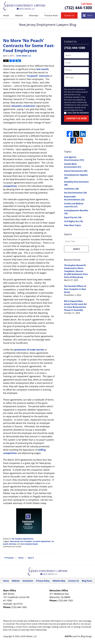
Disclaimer (28, 581)
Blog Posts (87, 581)
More (90, 15)
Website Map (59, 581)
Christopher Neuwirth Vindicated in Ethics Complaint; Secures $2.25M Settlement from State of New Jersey (76, 271)
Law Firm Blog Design (78, 636)
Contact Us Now (77, 118)
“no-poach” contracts (38, 76)
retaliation (71, 189)
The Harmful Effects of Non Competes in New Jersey (75, 289)
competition (10, 186)
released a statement (23, 106)
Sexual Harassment (76, 171)
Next (31, 558)
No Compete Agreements (23, 539)
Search (77, 249)
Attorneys (34, 15)
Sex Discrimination (75, 193)
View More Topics (73, 225)
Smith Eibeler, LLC (29, 636)
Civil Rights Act (73, 221)
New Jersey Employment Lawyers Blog (24, 6)
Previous (9, 558)
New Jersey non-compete (21, 541)
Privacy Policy (43, 581)
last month (43, 69)
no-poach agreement (42, 541)
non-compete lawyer (29, 544)
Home (6, 15)
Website (19, 15)
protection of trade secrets (29, 350)
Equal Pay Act (73, 217)
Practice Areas (51, 15)
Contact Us (69, 15)
